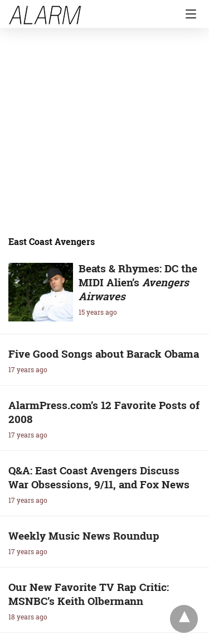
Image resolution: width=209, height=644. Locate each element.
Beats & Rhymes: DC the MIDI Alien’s (138, 282)
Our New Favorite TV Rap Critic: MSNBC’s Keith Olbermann (89, 594)
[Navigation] (188, 14)
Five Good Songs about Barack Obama (104, 354)
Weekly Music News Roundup (84, 535)
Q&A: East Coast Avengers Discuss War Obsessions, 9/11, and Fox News (99, 477)
